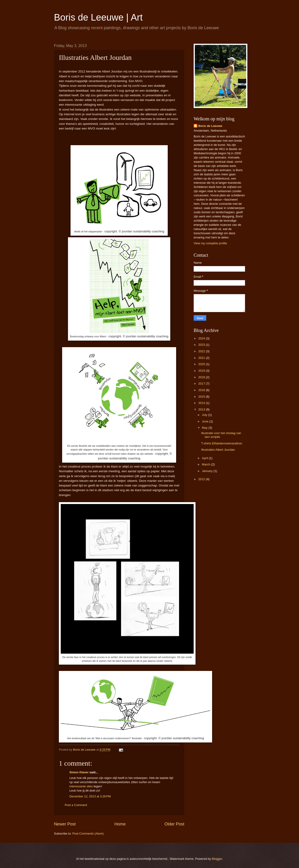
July (205, 415)
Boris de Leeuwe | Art (98, 17)
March (206, 464)
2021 (202, 358)
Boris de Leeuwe (210, 126)
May (205, 428)
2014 (202, 403)
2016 (202, 390)
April (205, 458)
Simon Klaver (79, 772)
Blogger (217, 859)
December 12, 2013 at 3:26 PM (90, 796)
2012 (202, 479)
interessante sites (81, 786)
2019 (202, 371)
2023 (202, 345)
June (206, 421)
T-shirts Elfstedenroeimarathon (222, 443)
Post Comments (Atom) (88, 834)
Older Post (174, 824)
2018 (202, 377)
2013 (202, 409)
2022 (202, 351)
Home (120, 824)
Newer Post (65, 824)
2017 (202, 384)
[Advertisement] (219, 559)
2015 (202, 397)
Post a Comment (76, 805)
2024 (202, 338)
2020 (202, 364)
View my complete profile (210, 243)
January (208, 471)
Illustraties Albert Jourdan (218, 450)
